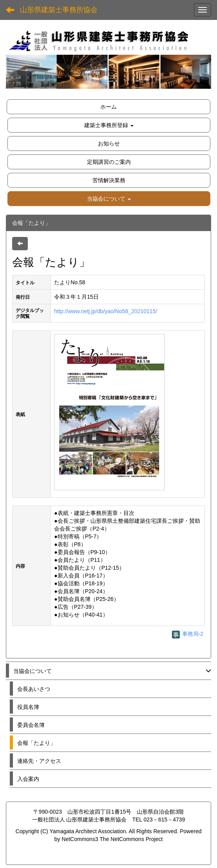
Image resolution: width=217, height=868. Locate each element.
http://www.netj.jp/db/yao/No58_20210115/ (106, 311)
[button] (109, 199)
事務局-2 (188, 634)
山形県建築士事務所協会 (59, 10)
